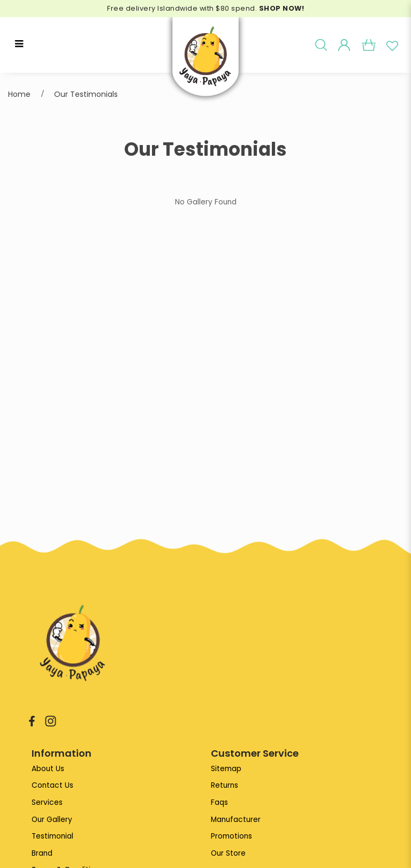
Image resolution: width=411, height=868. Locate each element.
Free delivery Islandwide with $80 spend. (205, 8)
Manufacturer (236, 820)
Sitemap (226, 769)
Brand (42, 853)
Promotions (231, 836)
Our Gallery (52, 820)
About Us (48, 769)
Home (19, 94)
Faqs (219, 802)
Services (47, 802)
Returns (224, 785)
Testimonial (52, 836)
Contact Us (52, 785)
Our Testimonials (86, 94)
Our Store (228, 853)
